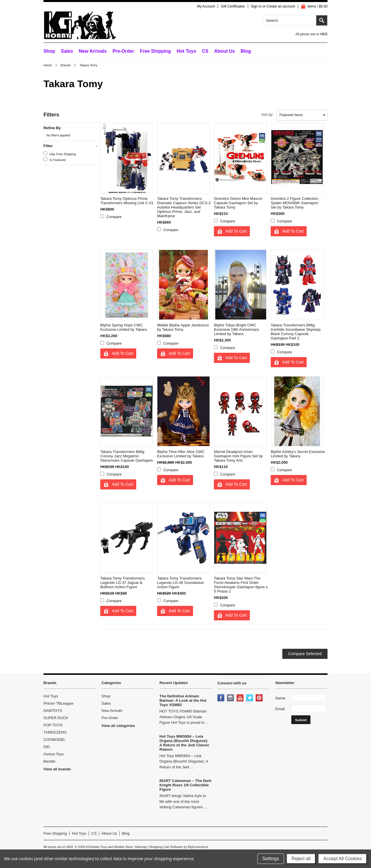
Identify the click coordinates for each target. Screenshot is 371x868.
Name (280, 698)
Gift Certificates (233, 6)
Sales (67, 51)
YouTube (241, 698)
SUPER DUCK (56, 718)
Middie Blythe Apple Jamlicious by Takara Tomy (183, 327)
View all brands (57, 769)
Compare (114, 217)
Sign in (256, 6)
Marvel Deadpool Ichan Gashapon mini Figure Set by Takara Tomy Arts (238, 456)
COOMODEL (54, 740)
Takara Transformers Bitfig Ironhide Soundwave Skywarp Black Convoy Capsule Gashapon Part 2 (296, 332)
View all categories (118, 726)
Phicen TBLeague (58, 703)
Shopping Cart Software (166, 847)
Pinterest (260, 698)
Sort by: (267, 115)
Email (280, 709)
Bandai (49, 761)
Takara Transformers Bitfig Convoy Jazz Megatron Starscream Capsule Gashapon (127, 456)
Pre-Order (123, 51)
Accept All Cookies (342, 859)
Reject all (301, 859)
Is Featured (55, 159)
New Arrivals (93, 51)
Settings (271, 859)
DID (47, 747)
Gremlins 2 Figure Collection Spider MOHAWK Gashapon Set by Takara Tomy (294, 203)
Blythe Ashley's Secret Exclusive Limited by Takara (298, 454)
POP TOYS (53, 725)
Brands (66, 65)
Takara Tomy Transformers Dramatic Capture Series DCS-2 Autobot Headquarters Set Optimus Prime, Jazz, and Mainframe (184, 207)
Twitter (250, 698)
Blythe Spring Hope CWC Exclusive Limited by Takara (123, 327)
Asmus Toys (54, 754)
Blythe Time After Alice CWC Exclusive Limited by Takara (181, 454)
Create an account (281, 6)
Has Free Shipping (60, 154)
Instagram (231, 698)
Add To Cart (236, 231)
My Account (206, 6)
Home (48, 65)
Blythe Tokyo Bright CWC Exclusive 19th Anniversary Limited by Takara (236, 329)
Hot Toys (51, 696)
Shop (49, 51)
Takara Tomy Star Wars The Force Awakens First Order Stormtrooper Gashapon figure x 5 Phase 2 (241, 585)
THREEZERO (55, 732)
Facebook (221, 698)
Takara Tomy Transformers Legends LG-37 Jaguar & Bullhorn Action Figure (123, 583)
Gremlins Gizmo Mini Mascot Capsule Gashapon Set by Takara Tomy (238, 203)
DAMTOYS (53, 711)
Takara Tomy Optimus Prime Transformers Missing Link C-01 (127, 201)
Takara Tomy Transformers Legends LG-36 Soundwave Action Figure (180, 583)
